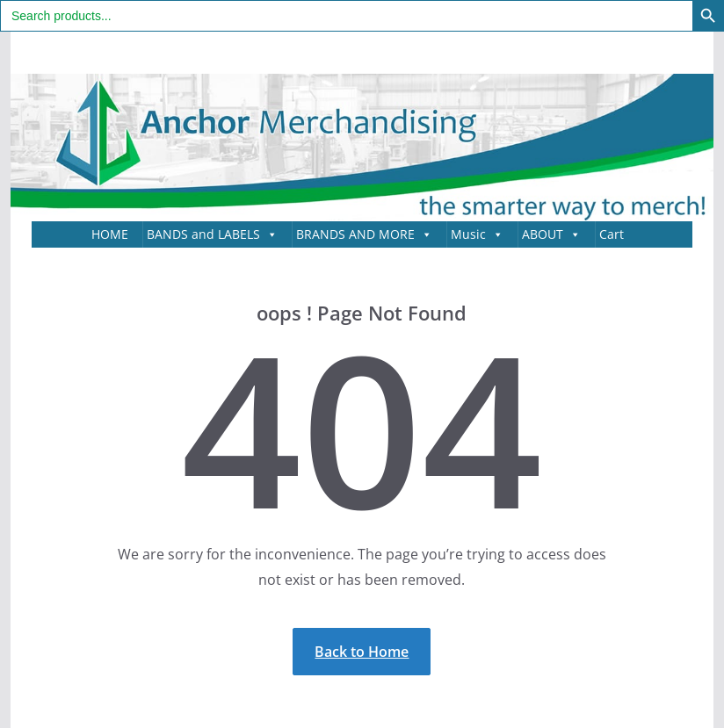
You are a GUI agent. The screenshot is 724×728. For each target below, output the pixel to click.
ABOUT (551, 234)
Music (477, 234)
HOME (110, 234)
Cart (612, 234)
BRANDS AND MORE (364, 234)
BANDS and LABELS (212, 234)
